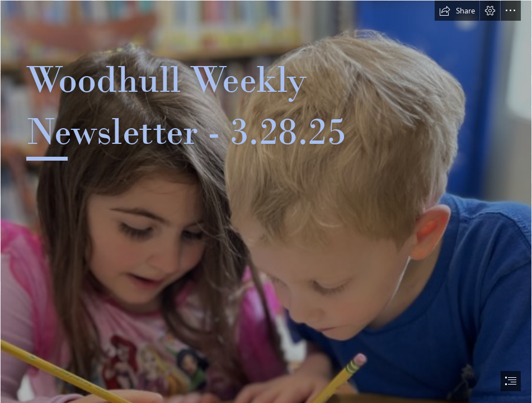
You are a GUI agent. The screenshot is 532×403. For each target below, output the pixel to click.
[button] (457, 11)
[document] (266, 201)
